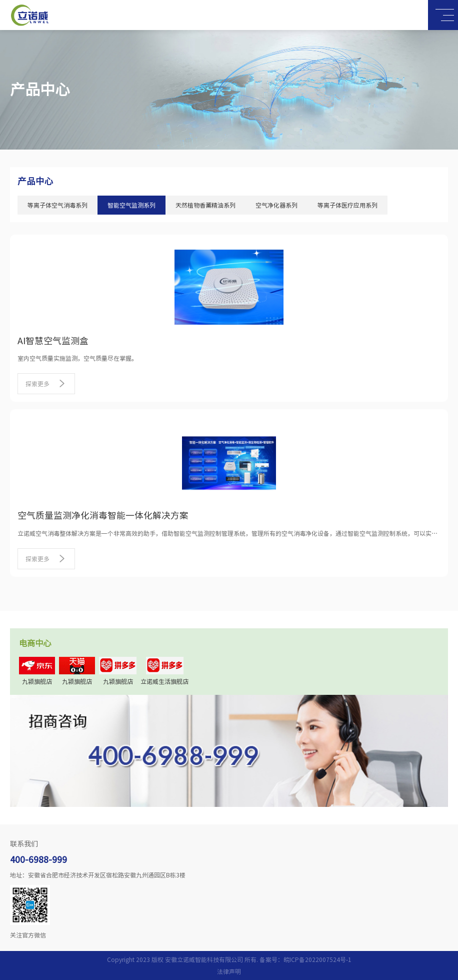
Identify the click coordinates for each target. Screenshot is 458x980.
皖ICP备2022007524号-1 (317, 959)
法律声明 (229, 971)
